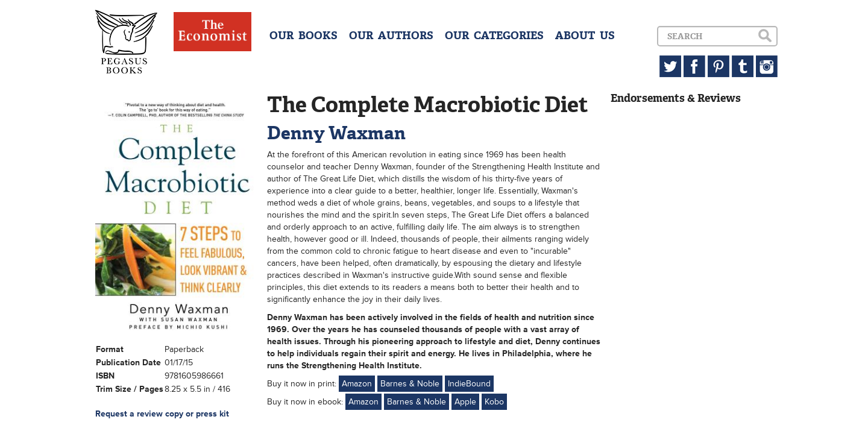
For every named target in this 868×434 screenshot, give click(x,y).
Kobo (494, 402)
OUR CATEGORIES (494, 36)
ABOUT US (585, 36)
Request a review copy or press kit (162, 414)
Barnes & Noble (410, 384)
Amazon (357, 384)
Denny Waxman (336, 133)
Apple (465, 402)
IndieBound (469, 384)
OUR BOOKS (303, 36)
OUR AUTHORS (391, 36)
